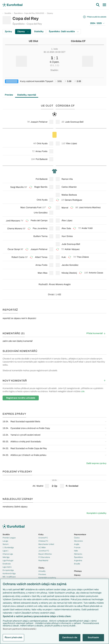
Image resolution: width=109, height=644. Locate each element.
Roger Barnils (41, 187)
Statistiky (39, 32)
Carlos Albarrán (69, 187)
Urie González (41, 213)
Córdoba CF (78, 41)
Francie (77, 547)
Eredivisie (7, 564)
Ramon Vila (67, 179)
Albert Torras (41, 257)
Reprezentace (80, 534)
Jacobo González (70, 265)
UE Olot (33, 41)
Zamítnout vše (70, 637)
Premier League (9, 538)
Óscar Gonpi (14, 249)
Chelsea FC (43, 541)
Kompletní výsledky (96, 513)
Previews (42, 574)
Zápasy (50, 13)
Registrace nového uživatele (21, 398)
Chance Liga (8, 554)
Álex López (72, 143)
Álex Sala (66, 228)
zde (83, 391)
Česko (77, 538)
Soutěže (8, 13)
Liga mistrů (7, 567)
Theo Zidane (83, 257)
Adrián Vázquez (72, 249)
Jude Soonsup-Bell (74, 122)
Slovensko (78, 541)
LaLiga (5, 541)
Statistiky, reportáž (27, 95)
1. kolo (54, 49)
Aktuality (42, 571)
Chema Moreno (15, 229)
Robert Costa (18, 257)
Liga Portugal (8, 560)
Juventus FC (44, 551)
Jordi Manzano (13, 221)
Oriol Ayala (42, 143)
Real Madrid (43, 560)
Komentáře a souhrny (47, 578)
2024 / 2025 (97, 23)
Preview (9, 95)
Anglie (77, 544)
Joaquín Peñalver (39, 122)
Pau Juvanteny (40, 228)
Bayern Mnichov (45, 554)
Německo (78, 554)
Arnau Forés (41, 151)
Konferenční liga (9, 573)
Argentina (78, 560)
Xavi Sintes (67, 236)
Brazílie (77, 564)
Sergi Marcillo (17, 187)
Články (41, 568)
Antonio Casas (96, 273)
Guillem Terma (40, 236)
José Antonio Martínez (90, 208)
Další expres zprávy (96, 463)
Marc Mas (43, 273)
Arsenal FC (43, 538)
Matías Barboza (69, 195)
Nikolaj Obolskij (69, 273)
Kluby (41, 534)
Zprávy (8, 32)
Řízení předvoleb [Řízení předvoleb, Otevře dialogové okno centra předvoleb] (13, 637)
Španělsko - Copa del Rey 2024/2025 (29, 13)
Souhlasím (93, 637)
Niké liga (6, 557)
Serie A (6, 544)
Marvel (65, 208)
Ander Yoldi (87, 228)
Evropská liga (8, 570)
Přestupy (78, 571)
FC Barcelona (44, 557)
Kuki (64, 257)
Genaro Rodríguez (73, 200)
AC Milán (42, 547)
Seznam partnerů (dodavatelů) (20, 629)
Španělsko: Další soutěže (64, 32)
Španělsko (78, 557)
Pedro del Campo (39, 221)
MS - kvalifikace (9, 577)
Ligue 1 (5, 551)
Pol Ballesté (42, 159)
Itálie (76, 551)
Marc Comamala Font (31, 208)
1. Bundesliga (8, 547)
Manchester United (46, 544)
